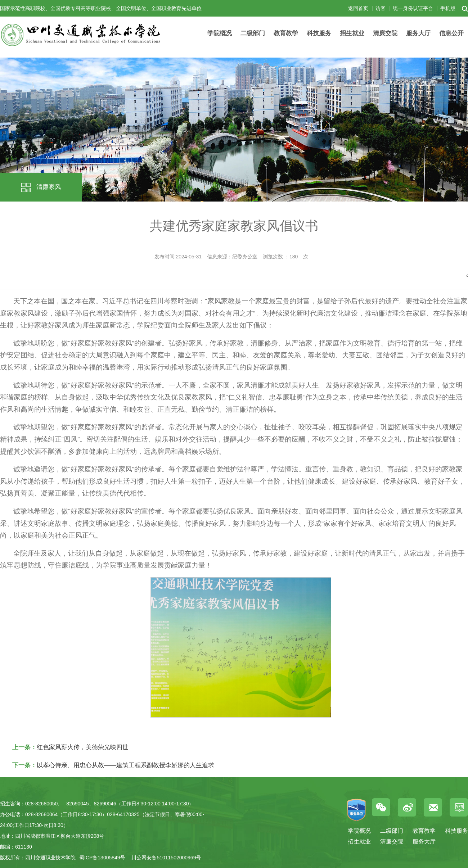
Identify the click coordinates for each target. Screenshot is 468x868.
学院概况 (220, 33)
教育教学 (286, 33)
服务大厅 (418, 33)
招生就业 (352, 33)
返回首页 (358, 8)
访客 (381, 8)
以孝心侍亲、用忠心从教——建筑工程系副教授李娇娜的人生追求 (125, 765)
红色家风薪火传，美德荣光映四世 (83, 747)
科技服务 (319, 33)
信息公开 (451, 33)
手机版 (448, 8)
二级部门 (253, 33)
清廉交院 (385, 33)
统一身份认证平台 (413, 8)
